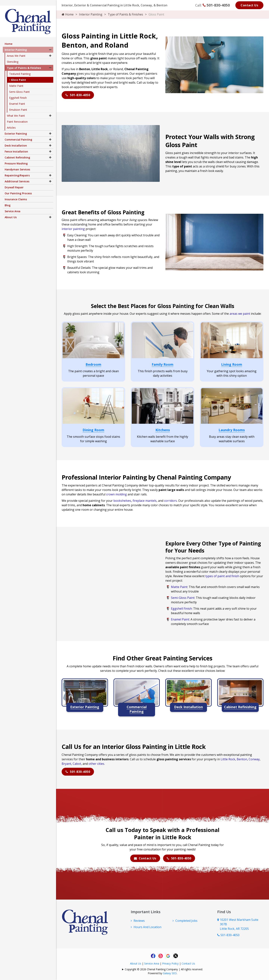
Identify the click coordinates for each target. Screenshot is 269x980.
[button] (50, 44)
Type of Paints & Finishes (125, 14)
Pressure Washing (16, 158)
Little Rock (228, 758)
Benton (242, 758)
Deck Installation (16, 140)
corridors (170, 500)
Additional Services (17, 176)
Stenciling (13, 56)
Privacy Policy (170, 963)
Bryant (66, 763)
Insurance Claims (16, 194)
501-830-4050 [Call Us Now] (228, 934)
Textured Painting (20, 68)
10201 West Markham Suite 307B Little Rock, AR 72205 (239, 923)
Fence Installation (16, 146)
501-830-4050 (216, 5)
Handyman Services (17, 164)
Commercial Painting (18, 134)
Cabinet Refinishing (17, 152)
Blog (8, 200)
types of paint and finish (222, 575)
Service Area (152, 963)
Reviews (139, 920)
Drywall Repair (14, 182)
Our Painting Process (18, 188)
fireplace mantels (145, 500)
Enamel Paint (180, 619)
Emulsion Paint (18, 104)
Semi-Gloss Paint (183, 597)
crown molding (116, 494)
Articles (11, 122)
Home (68, 14)
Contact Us (249, 5)
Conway (254, 758)
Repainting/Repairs (17, 170)
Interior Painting (91, 14)
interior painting (73, 228)
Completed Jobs (186, 920)
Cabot (77, 763)
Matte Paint (179, 586)
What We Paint (16, 110)
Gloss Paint (18, 74)
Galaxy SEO (170, 972)
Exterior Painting (16, 128)
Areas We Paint (16, 50)
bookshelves (122, 500)
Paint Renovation (17, 116)
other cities (96, 763)
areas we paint (240, 313)
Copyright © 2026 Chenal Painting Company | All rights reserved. (164, 969)
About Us (136, 963)
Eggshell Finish (181, 608)
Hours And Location (147, 926)
